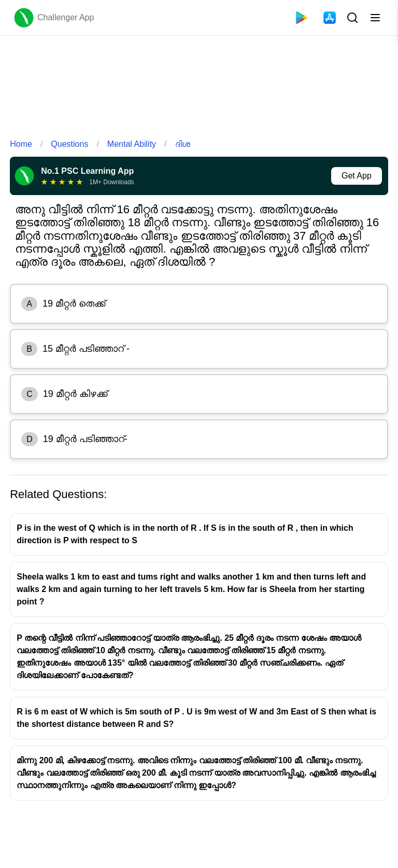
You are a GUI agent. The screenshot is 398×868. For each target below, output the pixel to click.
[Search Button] (351, 18)
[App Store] (330, 18)
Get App (357, 176)
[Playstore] (302, 18)
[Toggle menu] (375, 18)
